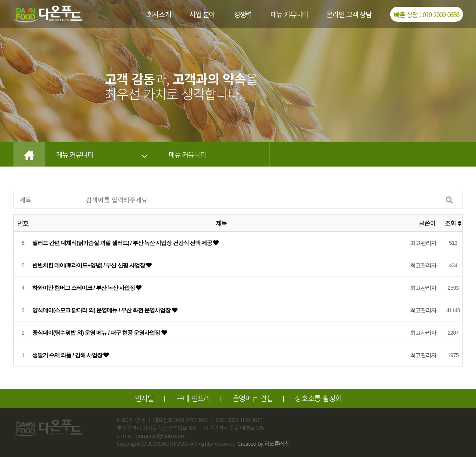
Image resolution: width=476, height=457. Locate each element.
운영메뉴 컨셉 (253, 398)
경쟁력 (243, 14)
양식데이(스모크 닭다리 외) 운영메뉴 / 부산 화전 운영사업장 (102, 310)
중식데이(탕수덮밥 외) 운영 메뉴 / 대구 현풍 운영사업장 (97, 333)
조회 (453, 223)
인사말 (144, 398)
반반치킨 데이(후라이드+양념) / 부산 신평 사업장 (89, 265)
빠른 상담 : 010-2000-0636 (427, 14)
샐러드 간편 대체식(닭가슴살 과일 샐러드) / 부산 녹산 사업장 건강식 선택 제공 (123, 243)
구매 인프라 (193, 398)
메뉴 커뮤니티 (289, 14)
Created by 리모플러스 (263, 443)
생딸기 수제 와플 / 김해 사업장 (68, 355)
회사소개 (159, 14)
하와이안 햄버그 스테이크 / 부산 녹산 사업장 (84, 288)
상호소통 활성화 (318, 398)
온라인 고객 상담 (349, 14)
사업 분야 (202, 14)
